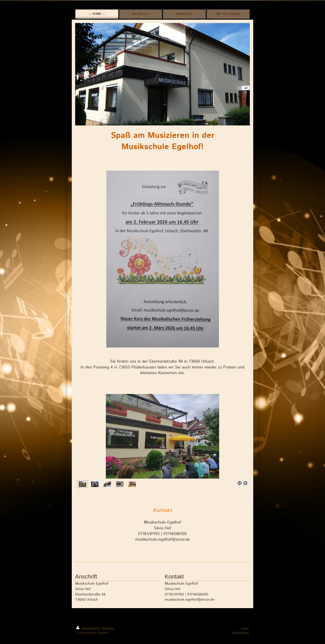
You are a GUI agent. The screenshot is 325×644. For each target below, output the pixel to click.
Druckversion (88, 628)
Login (245, 628)
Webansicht (240, 633)
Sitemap (108, 628)
